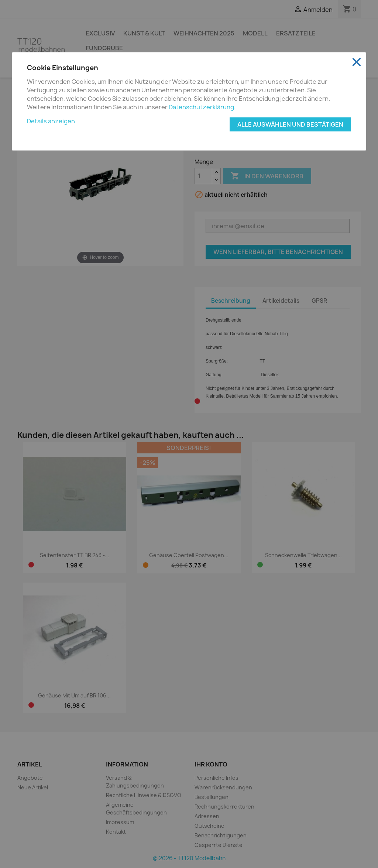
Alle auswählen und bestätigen (290, 124)
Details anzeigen (51, 121)
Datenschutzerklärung (201, 107)
